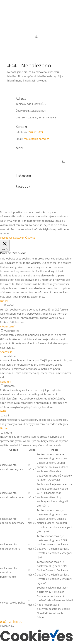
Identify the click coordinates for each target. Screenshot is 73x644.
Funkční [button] (5, 301)
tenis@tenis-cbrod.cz (36, 139)
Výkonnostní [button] (7, 326)
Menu (20, 148)
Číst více (30, 238)
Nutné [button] (4, 428)
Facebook (23, 186)
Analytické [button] (6, 352)
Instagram (23, 175)
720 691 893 (36, 132)
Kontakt (21, 127)
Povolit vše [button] (6, 238)
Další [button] (3, 411)
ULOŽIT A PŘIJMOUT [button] (12, 622)
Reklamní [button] (6, 382)
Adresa (21, 98)
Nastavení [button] (19, 238)
